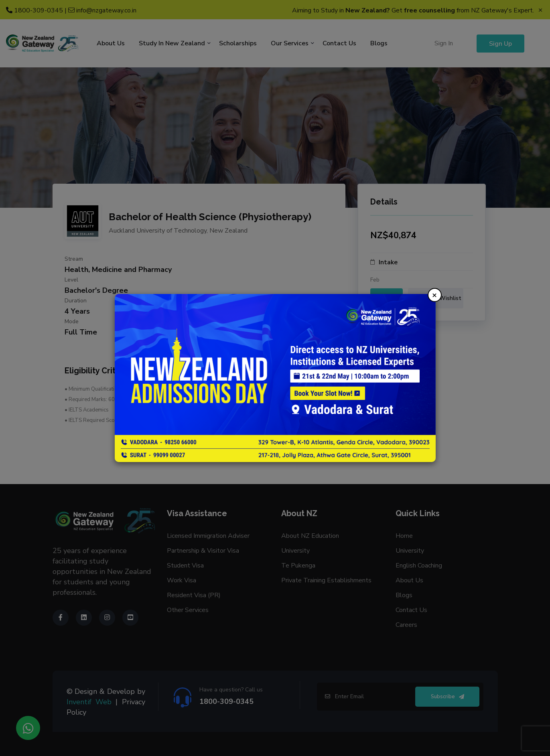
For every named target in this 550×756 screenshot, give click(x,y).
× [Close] (434, 295)
